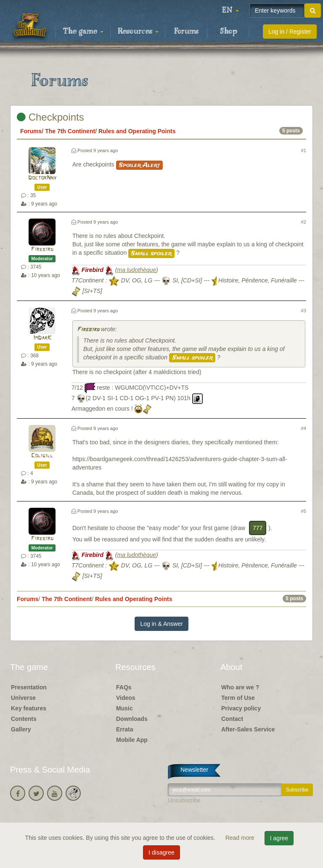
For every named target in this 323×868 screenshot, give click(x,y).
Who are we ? (240, 687)
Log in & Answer (161, 624)
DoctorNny (42, 178)
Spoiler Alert (139, 165)
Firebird (42, 249)
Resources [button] (138, 32)
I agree (279, 838)
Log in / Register (290, 32)
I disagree (161, 852)
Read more (241, 838)
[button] (230, 11)
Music (124, 708)
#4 (304, 428)
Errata (124, 729)
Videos (126, 698)
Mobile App (132, 740)
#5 (304, 511)
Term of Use (238, 698)
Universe (23, 698)
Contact (232, 719)
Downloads (132, 719)
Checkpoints (50, 117)
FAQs (124, 687)
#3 (304, 311)
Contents (24, 719)
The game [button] (83, 32)
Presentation (29, 687)
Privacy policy (241, 708)
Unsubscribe (184, 800)
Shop (229, 32)
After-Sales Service (248, 729)
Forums (186, 32)
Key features (29, 708)
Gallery (21, 729)
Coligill (42, 456)
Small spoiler (151, 253)
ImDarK (42, 338)
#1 (304, 150)
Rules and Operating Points (137, 131)
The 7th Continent (70, 131)
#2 (304, 222)
